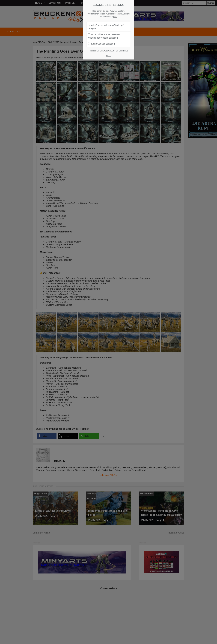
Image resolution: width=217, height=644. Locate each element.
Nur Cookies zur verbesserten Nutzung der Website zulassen (104, 36)
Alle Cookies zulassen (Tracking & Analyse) (106, 27)
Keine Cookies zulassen (101, 44)
